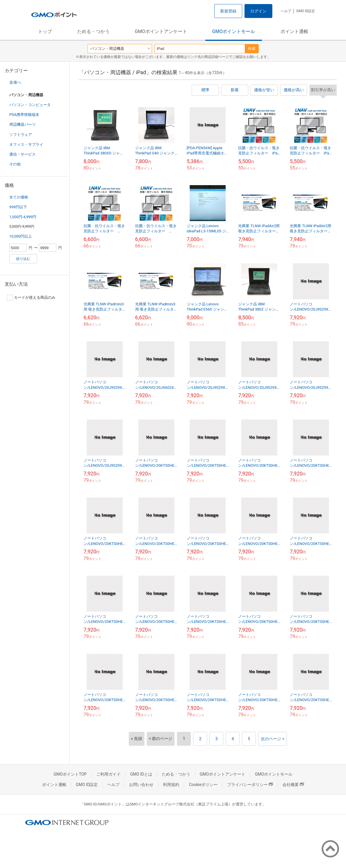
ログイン (258, 11)
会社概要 (293, 785)
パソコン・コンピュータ (30, 105)
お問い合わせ (141, 785)
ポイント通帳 (294, 31)
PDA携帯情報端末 (24, 115)
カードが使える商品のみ (31, 298)
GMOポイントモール (234, 31)
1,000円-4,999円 (23, 217)
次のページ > (272, 739)
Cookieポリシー (203, 785)
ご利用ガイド (108, 774)
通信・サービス (22, 154)
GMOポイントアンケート (161, 31)
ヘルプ (286, 11)
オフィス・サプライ (26, 144)
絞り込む (23, 259)
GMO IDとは (141, 774)
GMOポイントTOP (70, 774)
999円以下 (18, 207)
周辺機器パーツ (22, 124)
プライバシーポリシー (250, 785)
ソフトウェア (21, 135)
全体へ (15, 82)
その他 (15, 164)
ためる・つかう (93, 31)
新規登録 (228, 11)
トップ (45, 31)
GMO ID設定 (306, 11)
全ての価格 (19, 197)
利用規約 (171, 785)
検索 (252, 49)
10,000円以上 (21, 236)
